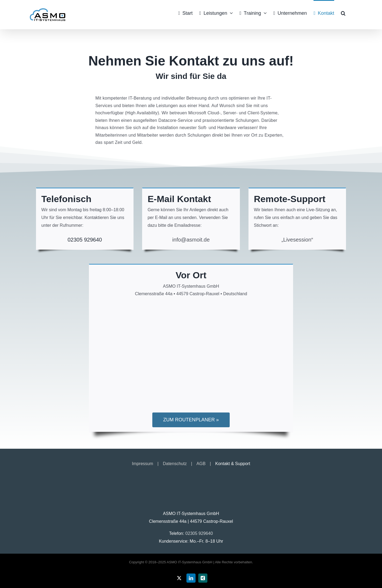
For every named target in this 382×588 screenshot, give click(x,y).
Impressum (143, 464)
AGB (201, 464)
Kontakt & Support (233, 464)
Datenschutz (175, 464)
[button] (343, 13)
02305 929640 (85, 240)
